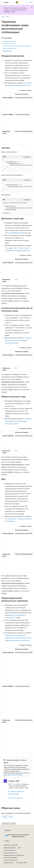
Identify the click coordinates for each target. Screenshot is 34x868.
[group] (17, 119)
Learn (3, 16)
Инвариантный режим (9, 41)
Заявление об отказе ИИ (11, 845)
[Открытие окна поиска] (27, 2)
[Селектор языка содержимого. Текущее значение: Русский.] (8, 830)
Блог (19, 848)
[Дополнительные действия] (31, 16)
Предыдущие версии (10, 848)
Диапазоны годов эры (9, 44)
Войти (31, 2)
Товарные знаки (8, 863)
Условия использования (11, 860)
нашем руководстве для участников (17, 774)
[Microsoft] (17, 2)
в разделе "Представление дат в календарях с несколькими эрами (18, 340)
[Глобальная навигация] (2, 2)
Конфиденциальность (10, 853)
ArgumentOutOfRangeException (15, 233)
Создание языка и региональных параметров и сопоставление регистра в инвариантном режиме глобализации (18, 638)
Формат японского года (10, 48)
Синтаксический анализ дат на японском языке (17, 46)
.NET (8, 16)
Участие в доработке (10, 850)
